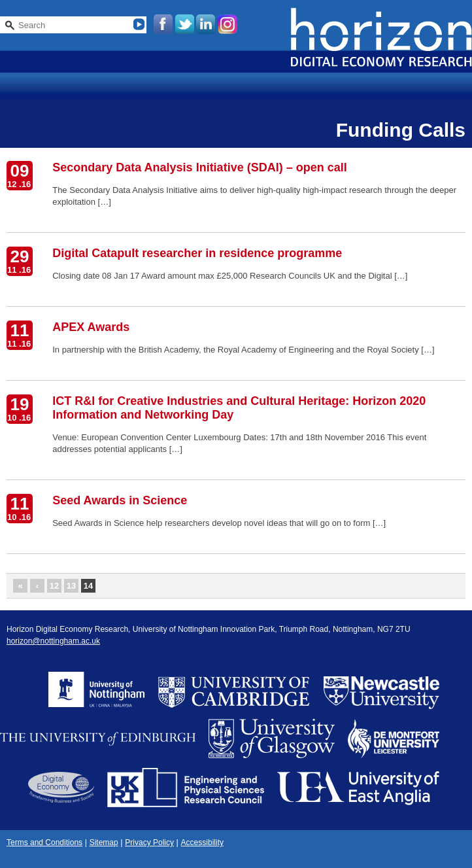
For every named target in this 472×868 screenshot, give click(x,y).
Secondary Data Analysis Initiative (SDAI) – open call (199, 167)
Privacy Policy (149, 842)
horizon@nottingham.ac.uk (53, 641)
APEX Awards (91, 327)
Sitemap (104, 842)
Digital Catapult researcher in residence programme (197, 253)
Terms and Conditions (44, 842)
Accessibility (202, 842)
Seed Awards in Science (120, 500)
